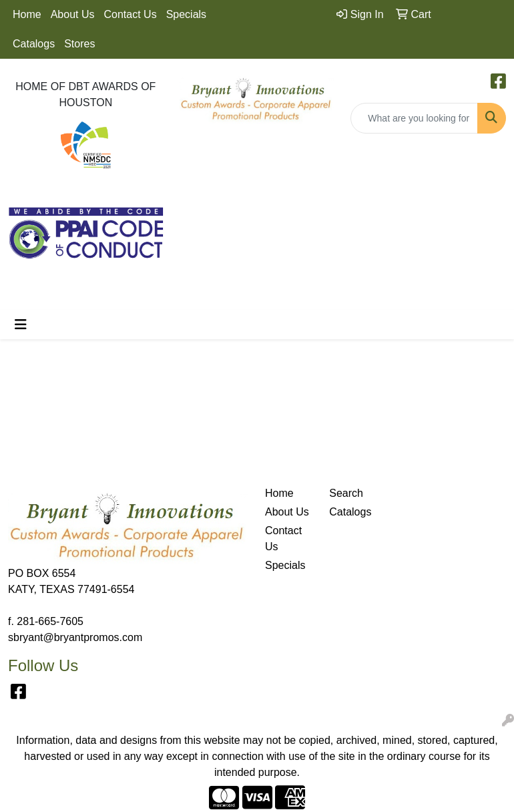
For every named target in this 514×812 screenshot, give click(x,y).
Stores (79, 44)
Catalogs (34, 44)
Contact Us (131, 14)
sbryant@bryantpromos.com (75, 637)
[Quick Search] (414, 118)
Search (346, 493)
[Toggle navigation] (21, 325)
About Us (73, 14)
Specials (186, 14)
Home (27, 14)
